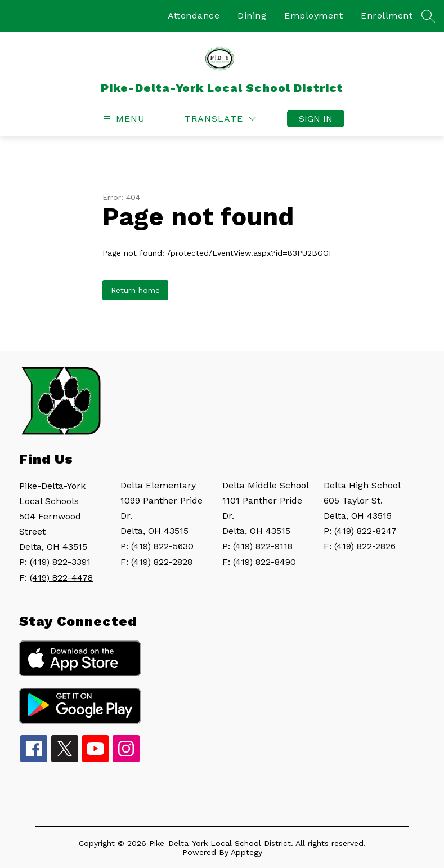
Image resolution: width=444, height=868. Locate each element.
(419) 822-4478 (61, 578)
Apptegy (246, 852)
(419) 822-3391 (60, 562)
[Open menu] (123, 119)
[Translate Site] (220, 119)
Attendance (194, 15)
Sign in (316, 119)
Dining (252, 15)
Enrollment (387, 15)
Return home (135, 290)
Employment (313, 15)
